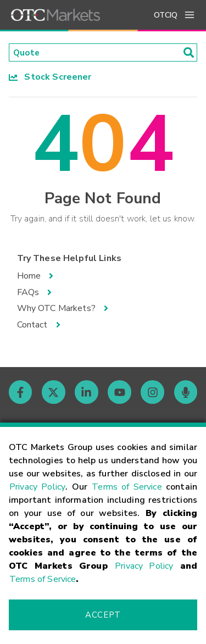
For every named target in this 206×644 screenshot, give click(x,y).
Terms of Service (127, 487)
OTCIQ (166, 15)
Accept (103, 615)
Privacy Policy (37, 487)
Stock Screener (50, 77)
